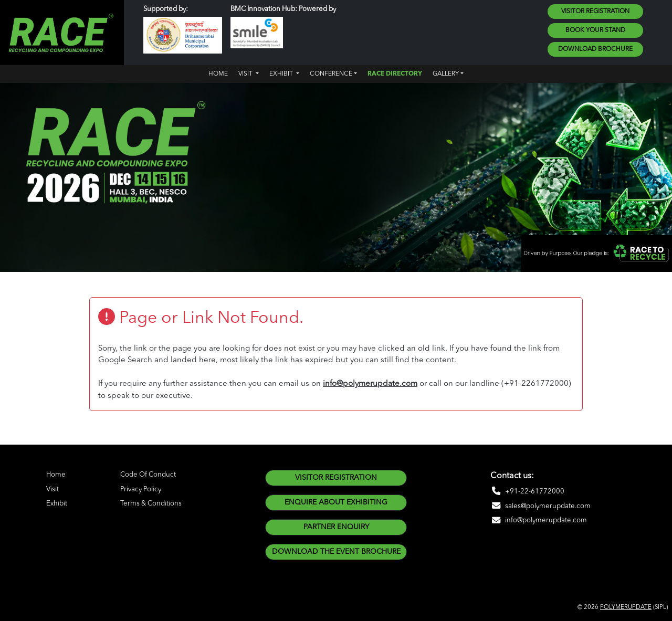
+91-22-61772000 (527, 492)
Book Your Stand (595, 30)
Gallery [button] (446, 74)
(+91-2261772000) (536, 384)
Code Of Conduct (148, 475)
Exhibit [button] (282, 74)
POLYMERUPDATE (626, 607)
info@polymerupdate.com (370, 384)
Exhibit (57, 504)
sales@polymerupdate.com (540, 506)
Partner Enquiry (336, 527)
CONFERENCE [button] (331, 74)
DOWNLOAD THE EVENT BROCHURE (336, 552)
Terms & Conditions (151, 504)
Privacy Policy (141, 490)
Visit (52, 490)
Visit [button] (246, 74)
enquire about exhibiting (336, 502)
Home (218, 74)
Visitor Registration (595, 12)
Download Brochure (595, 49)
